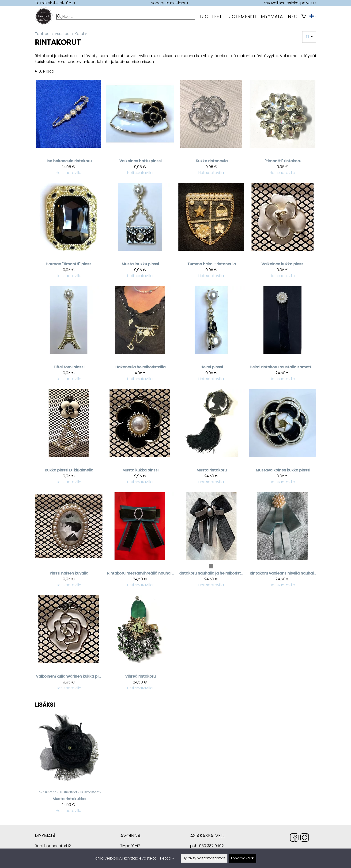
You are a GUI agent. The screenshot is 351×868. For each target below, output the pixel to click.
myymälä (272, 17)
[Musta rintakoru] (211, 439)
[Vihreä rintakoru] (140, 645)
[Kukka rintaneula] (211, 130)
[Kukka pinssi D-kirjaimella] (69, 439)
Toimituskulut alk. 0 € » (55, 3)
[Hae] (126, 17)
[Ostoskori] (304, 17)
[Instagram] (305, 838)
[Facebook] (294, 838)
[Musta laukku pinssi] (140, 233)
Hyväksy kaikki (243, 858)
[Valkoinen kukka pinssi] (283, 233)
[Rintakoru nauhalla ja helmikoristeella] (211, 542)
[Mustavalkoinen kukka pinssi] (283, 439)
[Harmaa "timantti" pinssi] (69, 233)
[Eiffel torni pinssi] (69, 336)
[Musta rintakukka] (69, 766)
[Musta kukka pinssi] (140, 439)
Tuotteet (211, 17)
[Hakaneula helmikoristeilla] (140, 336)
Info (292, 17)
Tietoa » (167, 858)
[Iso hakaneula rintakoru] (69, 130)
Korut (81, 34)
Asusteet (64, 34)
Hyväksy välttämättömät (204, 858)
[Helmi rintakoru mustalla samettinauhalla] (283, 336)
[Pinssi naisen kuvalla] (69, 542)
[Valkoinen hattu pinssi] (140, 130)
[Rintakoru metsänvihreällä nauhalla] (140, 542)
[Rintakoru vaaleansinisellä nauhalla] (283, 542)
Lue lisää (46, 71)
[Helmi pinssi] (211, 336)
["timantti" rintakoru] (283, 130)
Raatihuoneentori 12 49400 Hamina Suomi (53, 846)
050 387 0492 (211, 846)
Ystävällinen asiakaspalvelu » (290, 3)
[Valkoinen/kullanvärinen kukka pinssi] (69, 645)
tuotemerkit (242, 17)
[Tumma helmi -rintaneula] (211, 233)
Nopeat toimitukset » (169, 3)
